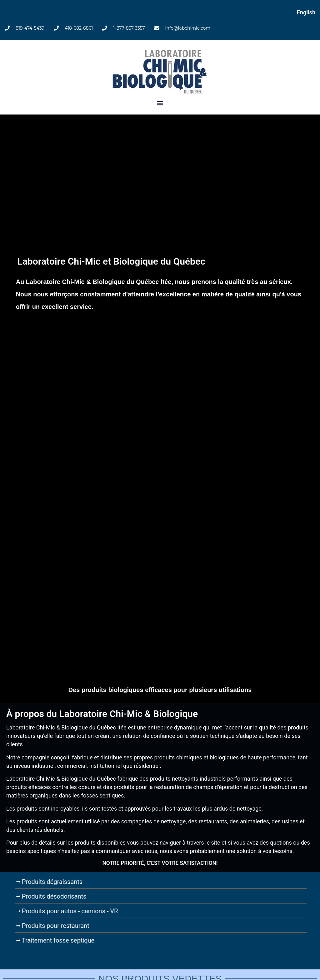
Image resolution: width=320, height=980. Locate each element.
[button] (160, 103)
